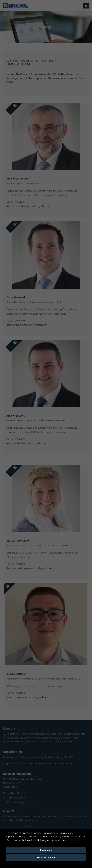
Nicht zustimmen (46, 857)
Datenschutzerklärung (34, 840)
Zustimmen (46, 850)
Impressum (69, 840)
